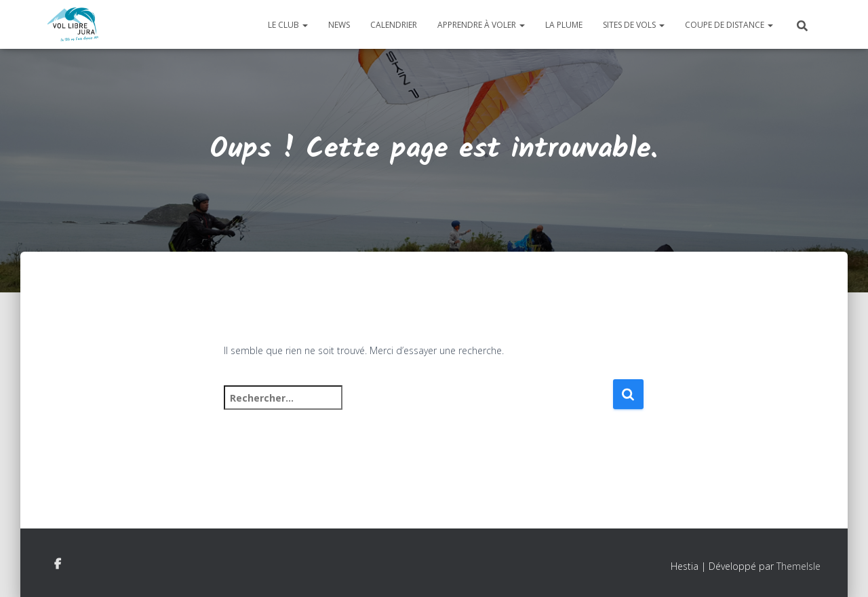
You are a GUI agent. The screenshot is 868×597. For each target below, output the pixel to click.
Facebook (58, 564)
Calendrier (394, 25)
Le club (288, 25)
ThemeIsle (798, 566)
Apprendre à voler (481, 25)
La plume (564, 25)
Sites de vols (634, 25)
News (339, 25)
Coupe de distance (729, 25)
